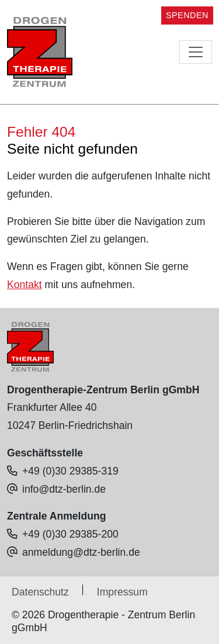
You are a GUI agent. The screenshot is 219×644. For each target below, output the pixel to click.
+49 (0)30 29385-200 (70, 534)
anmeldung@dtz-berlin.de (81, 552)
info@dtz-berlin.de (64, 489)
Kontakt (25, 285)
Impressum (122, 592)
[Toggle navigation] (196, 52)
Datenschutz (40, 592)
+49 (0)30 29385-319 (70, 471)
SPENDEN (187, 15)
